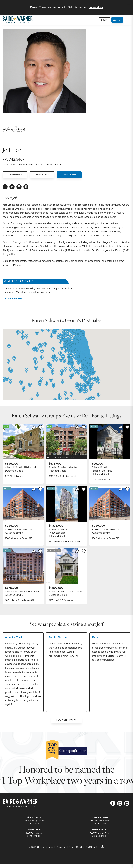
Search (117, 20)
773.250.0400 (99, 836)
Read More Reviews (66, 720)
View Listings (15, 175)
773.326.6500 (99, 824)
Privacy (60, 847)
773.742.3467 (13, 159)
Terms (71, 847)
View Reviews (42, 175)
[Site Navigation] (129, 6)
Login (104, 20)
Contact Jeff (69, 175)
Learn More (96, 7)
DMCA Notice (92, 847)
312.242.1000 (34, 824)
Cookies (80, 847)
